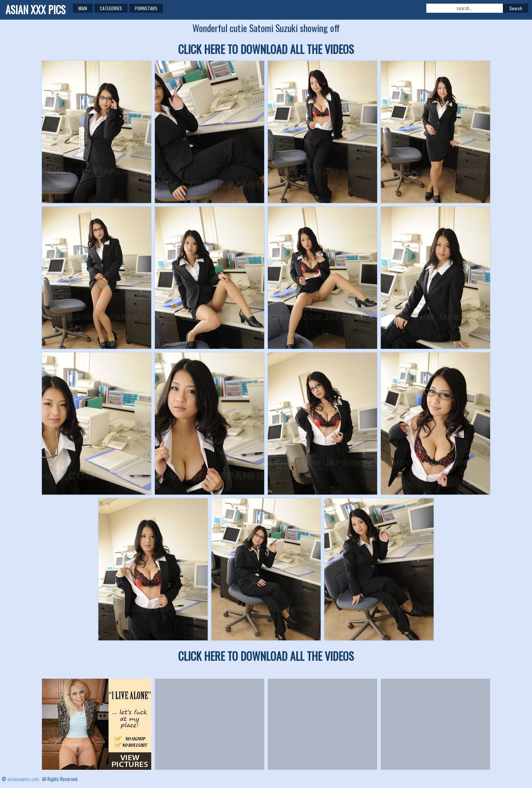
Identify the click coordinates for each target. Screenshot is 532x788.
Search (516, 8)
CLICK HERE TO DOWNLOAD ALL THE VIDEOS (266, 49)
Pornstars (146, 8)
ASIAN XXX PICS (36, 10)
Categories (111, 8)
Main (83, 8)
